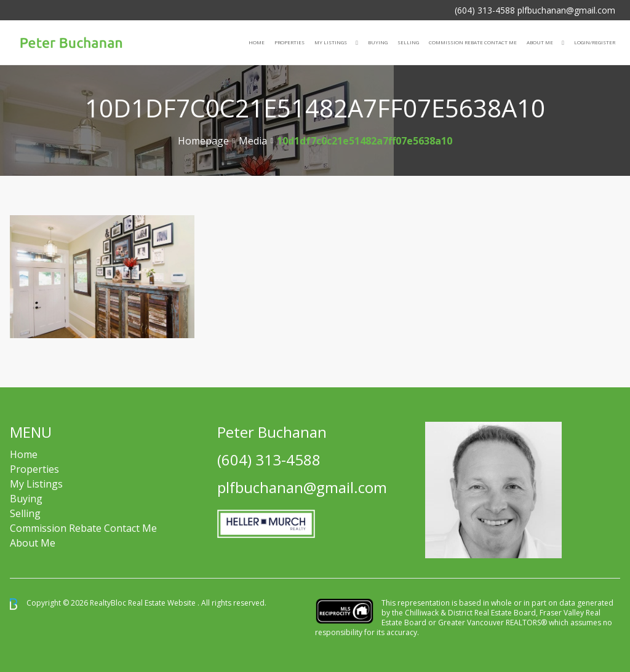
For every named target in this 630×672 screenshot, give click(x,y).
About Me (540, 42)
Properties (289, 42)
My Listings (331, 42)
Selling (408, 42)
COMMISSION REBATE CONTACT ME (473, 42)
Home (257, 42)
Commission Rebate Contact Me (83, 528)
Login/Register (595, 42)
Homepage (203, 141)
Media (253, 141)
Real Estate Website (163, 603)
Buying (378, 42)
